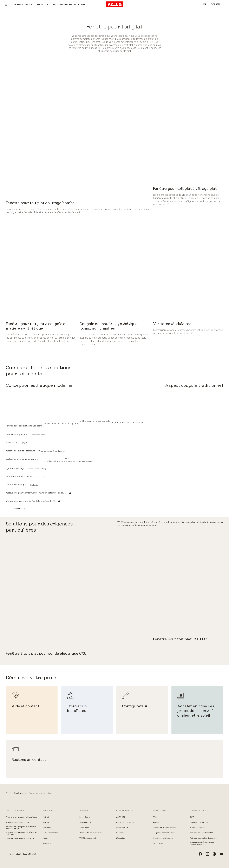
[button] (7, 793)
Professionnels (23, 5)
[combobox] (203, 4)
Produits (42, 5)
